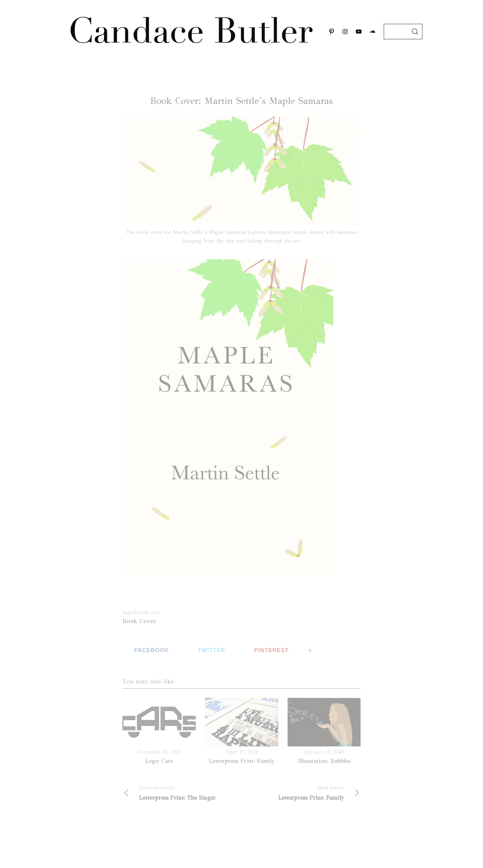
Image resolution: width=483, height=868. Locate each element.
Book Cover (139, 621)
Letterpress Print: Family (242, 761)
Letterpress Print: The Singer (182, 793)
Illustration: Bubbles (324, 761)
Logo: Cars (159, 761)
